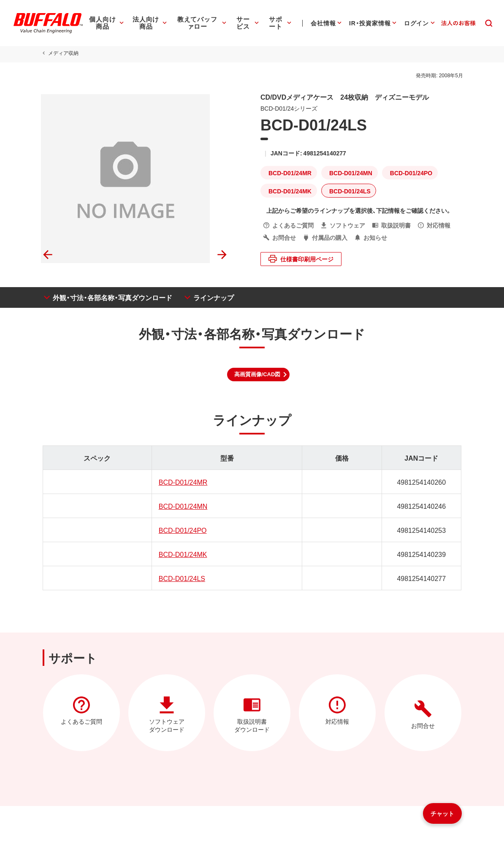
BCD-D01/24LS (181, 578)
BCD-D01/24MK (182, 554)
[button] (259, 375)
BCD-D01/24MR (182, 482)
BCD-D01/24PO (182, 530)
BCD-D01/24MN (182, 506)
